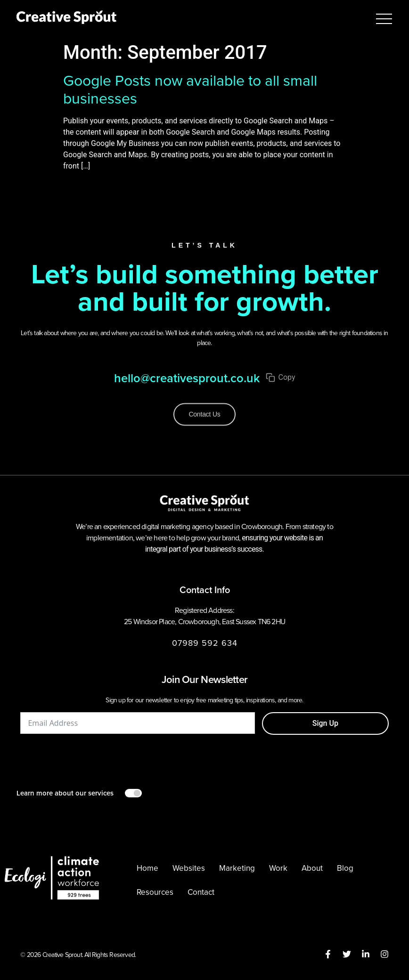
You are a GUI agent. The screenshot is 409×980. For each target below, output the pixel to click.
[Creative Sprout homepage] (66, 19)
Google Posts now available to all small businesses (190, 89)
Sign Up (325, 723)
